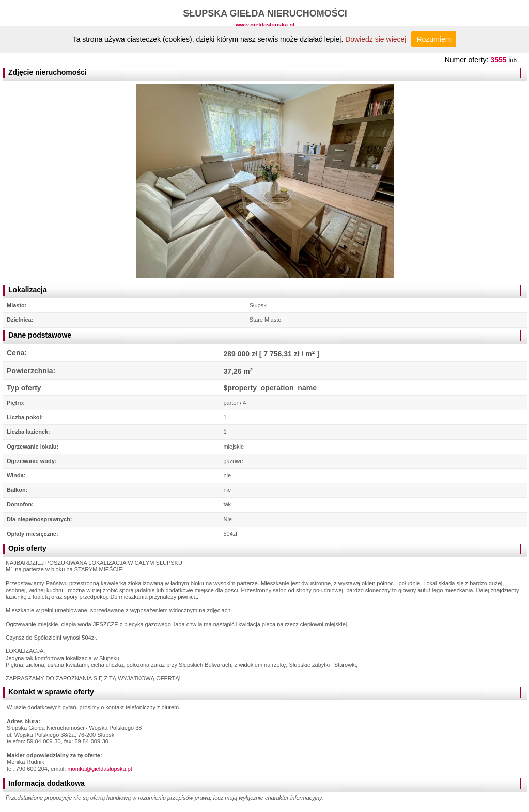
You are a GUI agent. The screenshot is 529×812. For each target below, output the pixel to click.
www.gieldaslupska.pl (265, 25)
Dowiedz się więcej (376, 39)
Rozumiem (434, 39)
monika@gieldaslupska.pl (99, 769)
